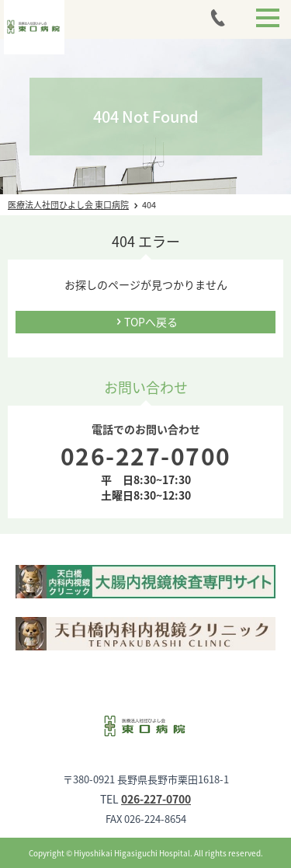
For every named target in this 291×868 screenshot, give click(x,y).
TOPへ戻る (151, 322)
